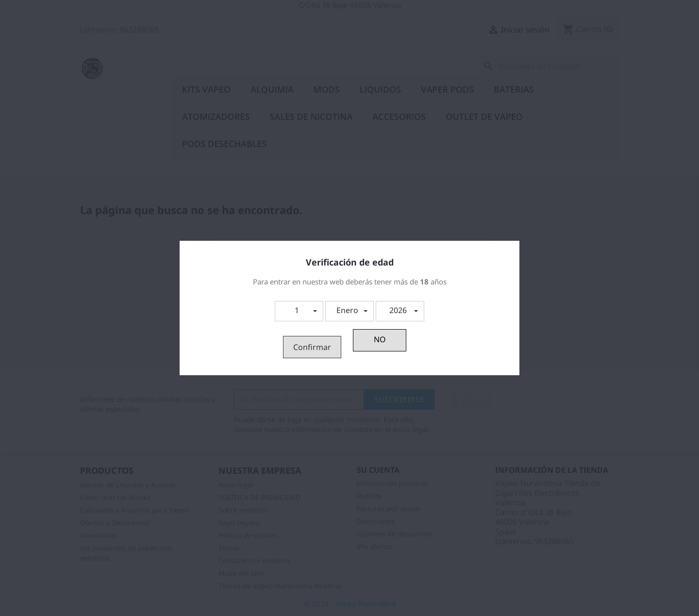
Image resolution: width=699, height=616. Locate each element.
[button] (299, 311)
